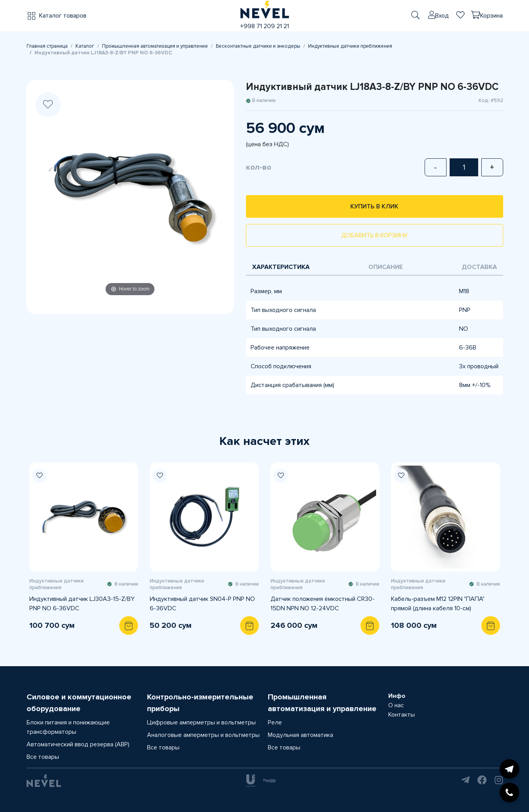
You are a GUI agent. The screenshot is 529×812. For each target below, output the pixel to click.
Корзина (491, 16)
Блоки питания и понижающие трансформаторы (68, 727)
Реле (275, 722)
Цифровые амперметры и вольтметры (201, 722)
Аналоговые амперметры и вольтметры (203, 735)
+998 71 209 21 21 (264, 26)
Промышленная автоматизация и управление (155, 46)
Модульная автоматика (300, 735)
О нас (396, 705)
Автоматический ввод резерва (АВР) (78, 744)
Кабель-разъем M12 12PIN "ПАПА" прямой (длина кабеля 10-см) (438, 604)
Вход (442, 16)
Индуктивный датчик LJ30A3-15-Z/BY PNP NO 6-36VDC (82, 604)
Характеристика (281, 267)
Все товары (43, 757)
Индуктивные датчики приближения (350, 46)
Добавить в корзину (375, 235)
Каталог (85, 46)
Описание (386, 267)
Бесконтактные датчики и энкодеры (258, 46)
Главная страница (47, 46)
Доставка (479, 267)
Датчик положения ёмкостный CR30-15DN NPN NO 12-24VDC (323, 604)
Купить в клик (374, 206)
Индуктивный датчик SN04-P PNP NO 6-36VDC (202, 604)
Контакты (402, 715)
